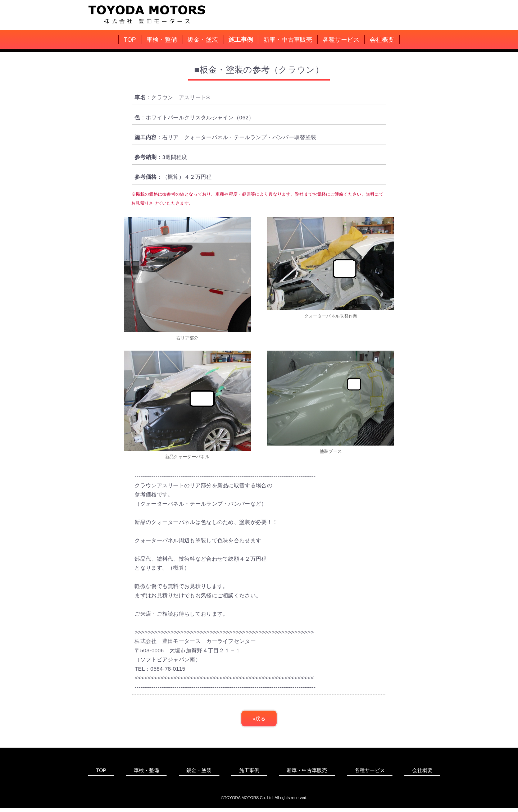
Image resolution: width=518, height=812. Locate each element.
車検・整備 (162, 40)
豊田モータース (149, 14)
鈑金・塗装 (203, 40)
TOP (130, 40)
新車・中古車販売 (288, 40)
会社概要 (382, 40)
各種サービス (341, 40)
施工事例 (241, 40)
